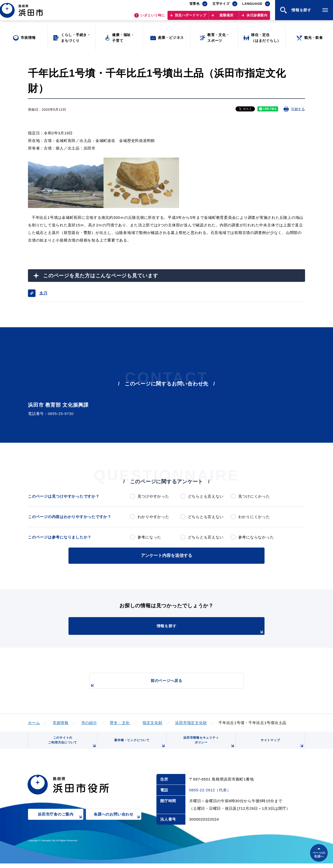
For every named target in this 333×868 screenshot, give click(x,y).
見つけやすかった (153, 496)
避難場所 (226, 18)
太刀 (43, 293)
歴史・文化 (120, 722)
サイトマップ (282, 746)
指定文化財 (153, 722)
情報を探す (179, 628)
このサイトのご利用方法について (71, 745)
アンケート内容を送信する (166, 555)
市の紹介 (89, 722)
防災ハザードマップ (191, 18)
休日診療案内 (257, 18)
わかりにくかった (254, 517)
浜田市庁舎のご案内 (61, 822)
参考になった (149, 537)
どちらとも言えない (206, 496)
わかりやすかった (153, 517)
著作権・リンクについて (138, 746)
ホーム (34, 722)
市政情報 (61, 722)
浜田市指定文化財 (191, 722)
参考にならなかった (256, 537)
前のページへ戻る (161, 682)
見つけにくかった (254, 496)
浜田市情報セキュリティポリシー (208, 745)
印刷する (298, 109)
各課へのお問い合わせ (118, 822)
